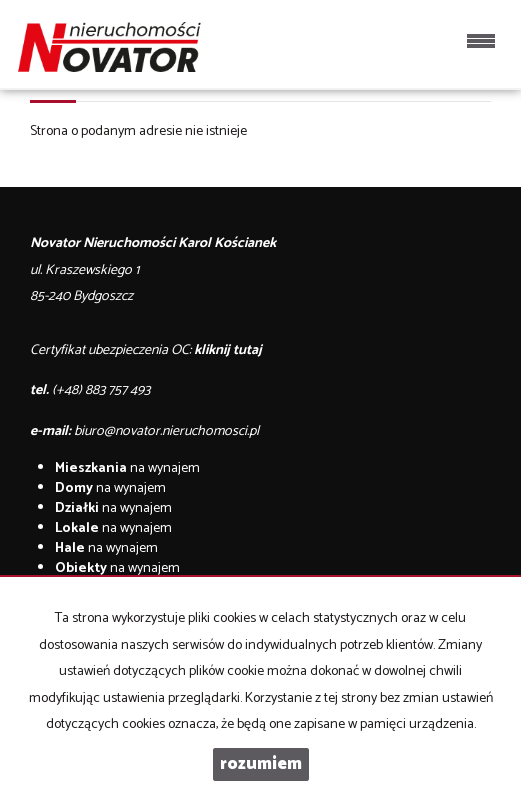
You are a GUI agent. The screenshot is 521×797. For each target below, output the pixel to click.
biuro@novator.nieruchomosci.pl (166, 431)
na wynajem (127, 468)
